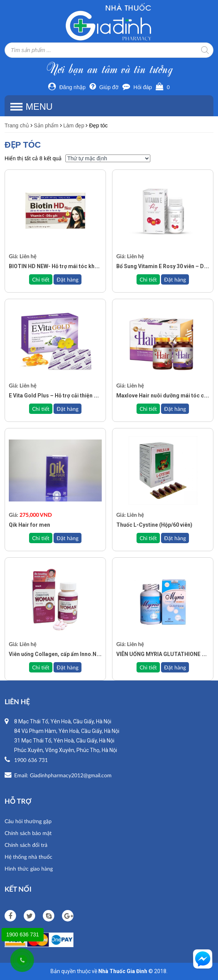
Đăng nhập (67, 87)
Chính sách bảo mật (28, 833)
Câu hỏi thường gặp (28, 821)
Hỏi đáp (137, 87)
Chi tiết (41, 279)
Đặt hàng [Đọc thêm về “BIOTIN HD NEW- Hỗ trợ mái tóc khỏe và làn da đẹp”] (68, 279)
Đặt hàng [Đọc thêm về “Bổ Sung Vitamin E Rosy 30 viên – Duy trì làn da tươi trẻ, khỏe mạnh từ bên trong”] (175, 279)
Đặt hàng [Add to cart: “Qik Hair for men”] (68, 538)
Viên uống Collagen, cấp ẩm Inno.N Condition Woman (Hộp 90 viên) (93, 654)
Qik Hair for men (29, 525)
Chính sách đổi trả (26, 845)
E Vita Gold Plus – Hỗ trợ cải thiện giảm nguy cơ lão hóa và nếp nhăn (93, 396)
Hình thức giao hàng (29, 868)
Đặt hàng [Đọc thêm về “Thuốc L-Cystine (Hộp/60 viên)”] (175, 538)
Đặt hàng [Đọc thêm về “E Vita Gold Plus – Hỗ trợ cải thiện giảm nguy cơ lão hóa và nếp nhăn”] (68, 409)
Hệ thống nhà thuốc (28, 857)
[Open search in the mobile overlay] (109, 50)
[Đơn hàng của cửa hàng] (108, 158)
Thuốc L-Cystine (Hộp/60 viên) (154, 525)
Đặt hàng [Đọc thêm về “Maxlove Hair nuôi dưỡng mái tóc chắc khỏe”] (175, 409)
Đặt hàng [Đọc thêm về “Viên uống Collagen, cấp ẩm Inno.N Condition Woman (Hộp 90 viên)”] (68, 667)
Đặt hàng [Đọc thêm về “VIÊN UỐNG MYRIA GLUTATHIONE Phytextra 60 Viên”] (175, 667)
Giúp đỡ (104, 87)
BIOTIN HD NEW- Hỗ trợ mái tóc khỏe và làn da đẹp (72, 266)
